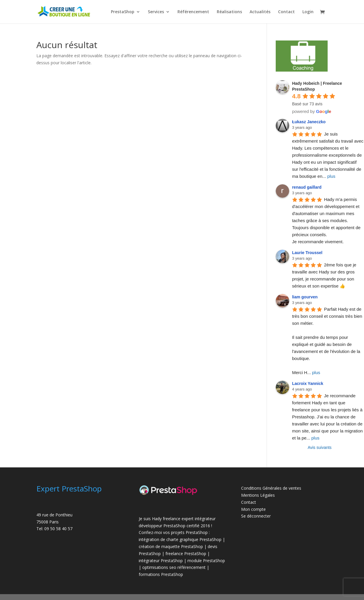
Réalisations (229, 12)
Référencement (193, 12)
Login (308, 12)
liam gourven (305, 297)
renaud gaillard (307, 187)
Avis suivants (320, 447)
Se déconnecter (256, 516)
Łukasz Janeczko (309, 122)
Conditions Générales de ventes (271, 488)
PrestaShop (123, 12)
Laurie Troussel (307, 253)
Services (156, 12)
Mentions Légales (258, 495)
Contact (286, 12)
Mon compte (253, 509)
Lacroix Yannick (308, 383)
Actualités (260, 12)
